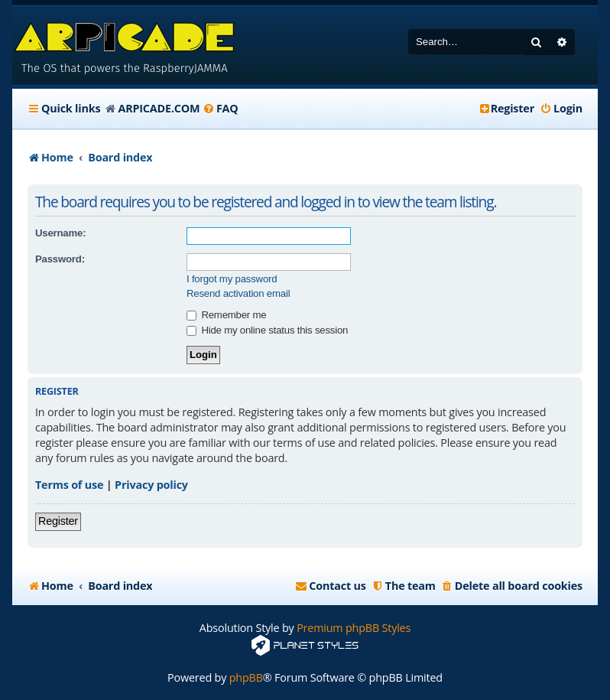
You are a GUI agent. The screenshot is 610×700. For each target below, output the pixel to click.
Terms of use (69, 485)
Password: (60, 259)
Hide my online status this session (267, 330)
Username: (60, 233)
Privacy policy (151, 485)
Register (58, 521)
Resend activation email (238, 293)
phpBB (246, 677)
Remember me (226, 315)
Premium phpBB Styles (354, 628)
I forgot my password (232, 279)
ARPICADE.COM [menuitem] (159, 108)
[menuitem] (221, 109)
